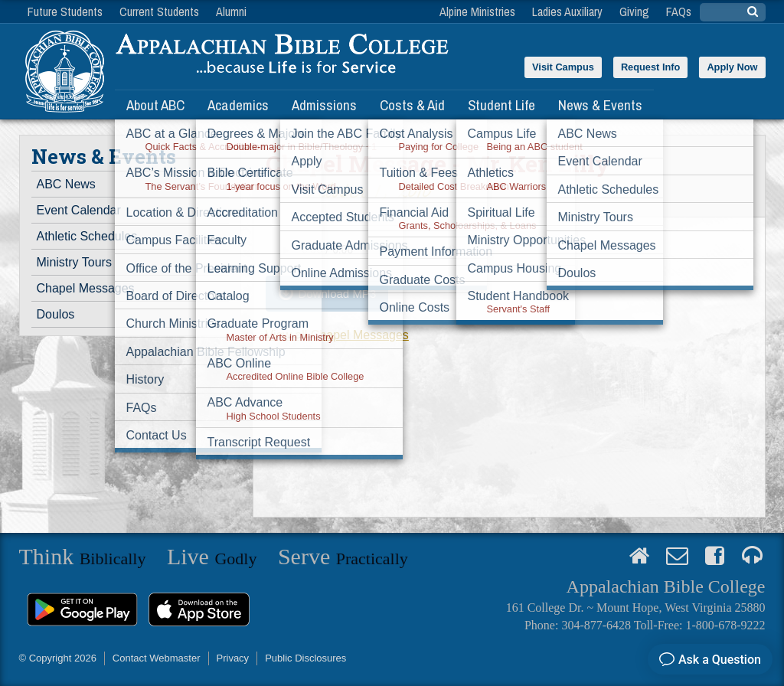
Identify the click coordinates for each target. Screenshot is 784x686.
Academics (238, 105)
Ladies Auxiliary (567, 11)
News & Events (600, 105)
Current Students (159, 11)
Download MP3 (338, 294)
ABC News (66, 184)
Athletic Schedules (87, 236)
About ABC (155, 105)
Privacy (233, 658)
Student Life (501, 105)
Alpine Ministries (477, 11)
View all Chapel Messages (337, 335)
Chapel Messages (86, 288)
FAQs (679, 11)
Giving (634, 11)
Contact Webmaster (157, 658)
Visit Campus (563, 67)
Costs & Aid (412, 105)
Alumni (231, 11)
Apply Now (732, 67)
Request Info (651, 67)
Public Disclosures (305, 658)
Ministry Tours (74, 262)
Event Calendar (79, 210)
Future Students (65, 11)
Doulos (56, 314)
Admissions (324, 105)
